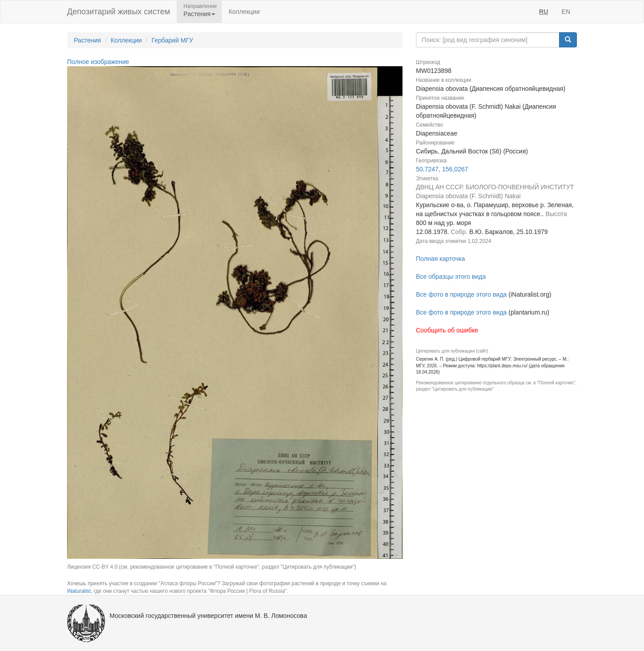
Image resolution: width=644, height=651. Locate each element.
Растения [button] (199, 14)
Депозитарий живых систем (119, 12)
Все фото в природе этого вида (461, 294)
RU (543, 12)
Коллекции (244, 12)
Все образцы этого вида (451, 277)
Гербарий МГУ (172, 40)
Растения (87, 40)
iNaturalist (79, 591)
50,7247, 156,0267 (442, 169)
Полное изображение (98, 62)
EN (566, 12)
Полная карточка (441, 259)
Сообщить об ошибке (447, 330)
